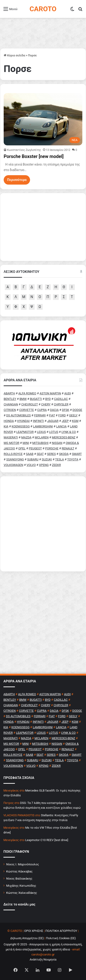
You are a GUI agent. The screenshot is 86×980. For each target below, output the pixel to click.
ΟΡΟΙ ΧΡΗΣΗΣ (34, 931)
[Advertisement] (43, 524)
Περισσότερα (17, 180)
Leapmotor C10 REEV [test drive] (47, 840)
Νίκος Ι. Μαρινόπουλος (23, 864)
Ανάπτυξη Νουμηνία (43, 959)
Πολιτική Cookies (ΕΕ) (61, 938)
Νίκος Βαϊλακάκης (19, 878)
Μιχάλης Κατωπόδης (21, 886)
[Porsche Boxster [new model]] (43, 119)
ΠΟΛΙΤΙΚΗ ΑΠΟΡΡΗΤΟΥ (61, 931)
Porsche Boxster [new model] (34, 156)
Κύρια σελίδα (14, 55)
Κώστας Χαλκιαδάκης (22, 893)
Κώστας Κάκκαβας (19, 871)
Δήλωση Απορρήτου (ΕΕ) (27, 938)
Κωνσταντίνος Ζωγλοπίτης (24, 150)
